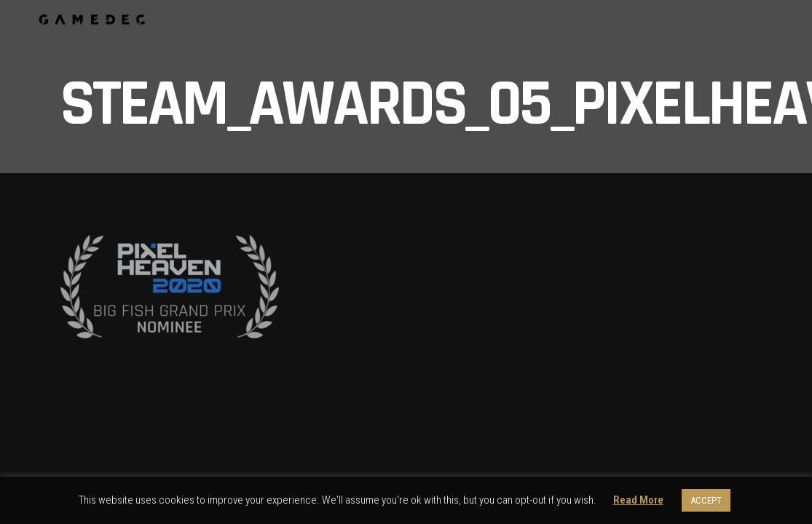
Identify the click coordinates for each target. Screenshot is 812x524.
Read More (638, 500)
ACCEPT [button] (706, 500)
